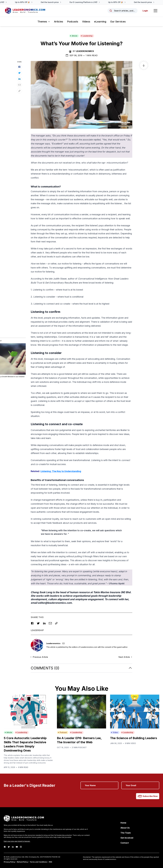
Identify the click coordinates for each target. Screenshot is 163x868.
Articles (59, 22)
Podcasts (73, 22)
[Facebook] (5, 847)
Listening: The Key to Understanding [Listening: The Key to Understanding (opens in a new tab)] (61, 471)
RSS (51, 862)
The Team (126, 833)
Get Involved (127, 838)
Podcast (62, 732)
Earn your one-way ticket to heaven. (17, 841)
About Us (125, 828)
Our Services (118, 22)
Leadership (87, 36)
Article (74, 36)
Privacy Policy (9, 862)
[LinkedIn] (13, 847)
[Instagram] (21, 847)
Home (123, 823)
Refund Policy (22, 862)
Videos (86, 22)
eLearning (100, 22)
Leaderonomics (85, 51)
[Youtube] (17, 847)
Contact (125, 843)
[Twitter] (9, 847)
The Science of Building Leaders (134, 738)
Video (115, 732)
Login (145, 11)
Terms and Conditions (38, 862)
